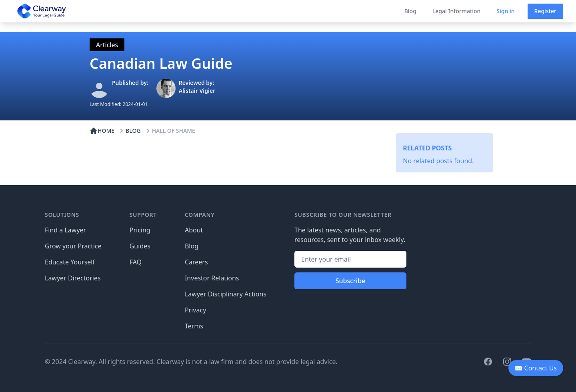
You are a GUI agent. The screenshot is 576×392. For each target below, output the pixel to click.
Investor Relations (212, 278)
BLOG (129, 131)
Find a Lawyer (65, 230)
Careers (196, 262)
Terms (194, 326)
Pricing (140, 230)
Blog (410, 11)
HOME (102, 131)
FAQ (136, 262)
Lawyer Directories (73, 278)
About (194, 230)
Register (545, 11)
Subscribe (351, 281)
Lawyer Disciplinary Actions (226, 294)
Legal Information (457, 11)
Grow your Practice (73, 246)
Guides (140, 246)
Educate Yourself (70, 262)
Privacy (195, 310)
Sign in (505, 11)
